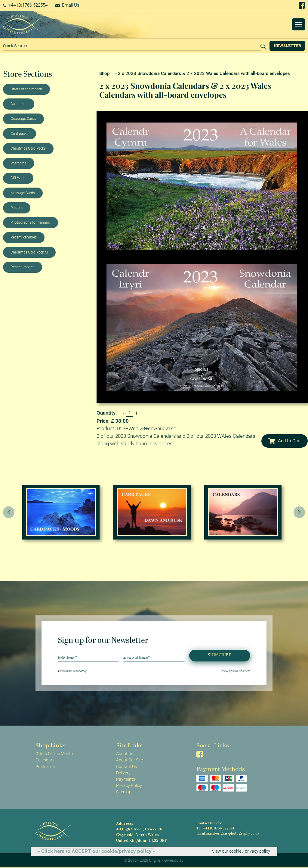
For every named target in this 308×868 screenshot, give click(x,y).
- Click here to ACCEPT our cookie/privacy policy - (96, 851)
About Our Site (129, 760)
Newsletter (287, 45)
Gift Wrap (18, 178)
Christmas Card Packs (28, 148)
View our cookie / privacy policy (241, 851)
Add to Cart (285, 441)
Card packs (19, 134)
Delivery (123, 773)
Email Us (67, 5)
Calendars (18, 104)
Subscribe (220, 655)
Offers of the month (26, 89)
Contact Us (126, 767)
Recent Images (22, 267)
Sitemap (124, 792)
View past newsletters (236, 671)
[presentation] (9, 512)
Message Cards (23, 193)
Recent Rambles (24, 237)
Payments (126, 779)
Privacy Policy (129, 786)
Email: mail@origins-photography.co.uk (228, 834)
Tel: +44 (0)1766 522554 (215, 829)
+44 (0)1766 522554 (25, 5)
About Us (125, 754)
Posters (17, 208)
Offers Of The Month (54, 754)
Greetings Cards (23, 119)
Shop (104, 73)
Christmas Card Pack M (29, 252)
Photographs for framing (30, 222)
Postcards (18, 163)
